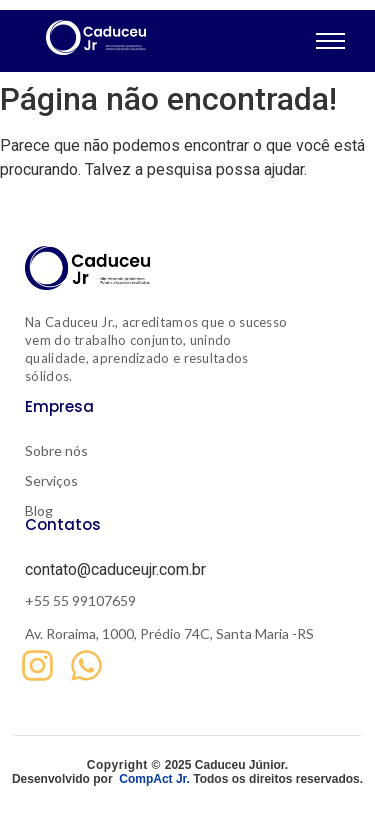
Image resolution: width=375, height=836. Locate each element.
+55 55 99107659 (80, 600)
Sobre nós (56, 450)
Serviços (51, 480)
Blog (39, 510)
